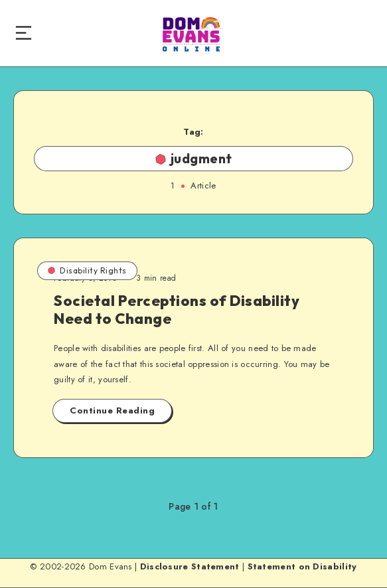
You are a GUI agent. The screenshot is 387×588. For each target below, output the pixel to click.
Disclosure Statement (190, 566)
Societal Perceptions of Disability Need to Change (177, 309)
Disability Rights (87, 270)
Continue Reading (112, 410)
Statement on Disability (302, 566)
